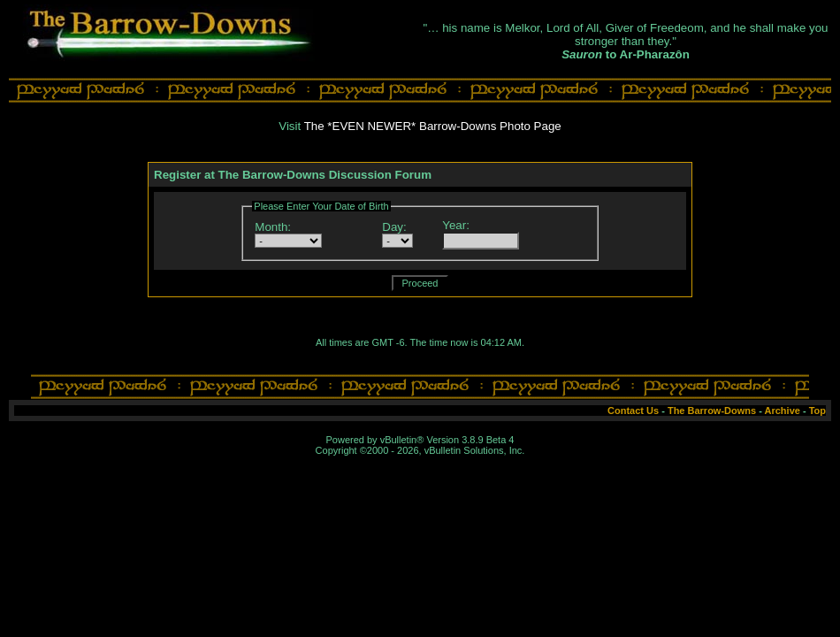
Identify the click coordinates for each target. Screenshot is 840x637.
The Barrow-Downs (712, 411)
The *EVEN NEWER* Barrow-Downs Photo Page (433, 126)
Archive (783, 411)
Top (817, 411)
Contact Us (633, 411)
